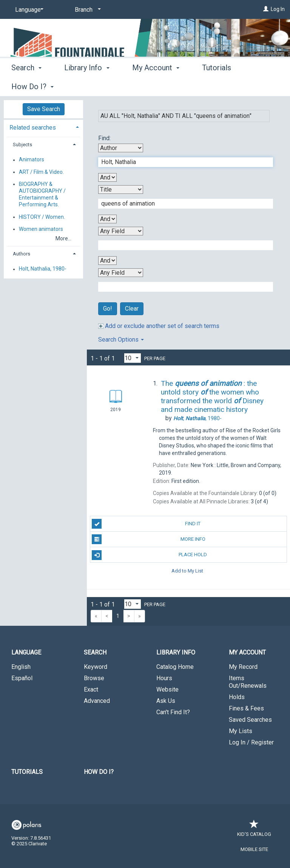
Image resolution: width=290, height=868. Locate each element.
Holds (237, 697)
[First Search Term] (182, 162)
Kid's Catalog (254, 830)
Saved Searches (250, 720)
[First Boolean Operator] (107, 177)
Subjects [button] (22, 145)
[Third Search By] (121, 231)
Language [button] (26, 652)
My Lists (241, 731)
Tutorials (27, 772)
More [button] (217, 87)
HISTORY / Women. (42, 217)
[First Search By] (121, 148)
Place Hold (149, 555)
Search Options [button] (121, 340)
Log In (278, 9)
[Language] (28, 10)
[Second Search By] (121, 190)
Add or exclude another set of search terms (159, 326)
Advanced (97, 701)
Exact (91, 689)
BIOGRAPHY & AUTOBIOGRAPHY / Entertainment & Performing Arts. (42, 194)
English (21, 667)
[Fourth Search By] (121, 273)
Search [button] (26, 85)
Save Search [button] (44, 109)
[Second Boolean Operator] (107, 219)
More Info (148, 539)
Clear (132, 309)
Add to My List (187, 570)
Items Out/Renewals (248, 682)
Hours (164, 678)
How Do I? (99, 772)
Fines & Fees (246, 708)
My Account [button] (156, 85)
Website (167, 689)
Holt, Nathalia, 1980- (43, 269)
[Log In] (266, 9)
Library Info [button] (87, 85)
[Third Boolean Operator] (107, 261)
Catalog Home (175, 667)
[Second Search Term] (182, 204)
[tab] (43, 127)
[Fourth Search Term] (182, 287)
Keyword (96, 667)
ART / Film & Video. (41, 172)
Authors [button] (22, 254)
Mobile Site (254, 849)
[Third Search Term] (182, 245)
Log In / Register (251, 742)
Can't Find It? (173, 712)
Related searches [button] (33, 128)
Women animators (41, 229)
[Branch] (86, 10)
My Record (243, 667)
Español (22, 678)
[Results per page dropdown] (133, 358)
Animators (32, 160)
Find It (146, 524)
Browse (94, 678)
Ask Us (166, 701)
